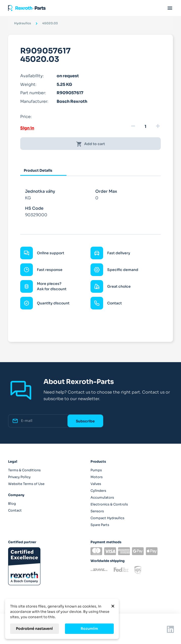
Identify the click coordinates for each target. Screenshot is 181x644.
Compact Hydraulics (107, 518)
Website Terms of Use (26, 484)
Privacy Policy (19, 477)
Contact (15, 510)
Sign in (27, 128)
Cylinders (98, 491)
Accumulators (102, 497)
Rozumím (89, 629)
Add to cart (91, 144)
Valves (96, 484)
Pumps (96, 470)
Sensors (97, 511)
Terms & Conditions (24, 470)
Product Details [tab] (38, 170)
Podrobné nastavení (34, 629)
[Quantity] (145, 127)
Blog (12, 504)
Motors (97, 477)
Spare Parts (100, 525)
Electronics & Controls (109, 504)
